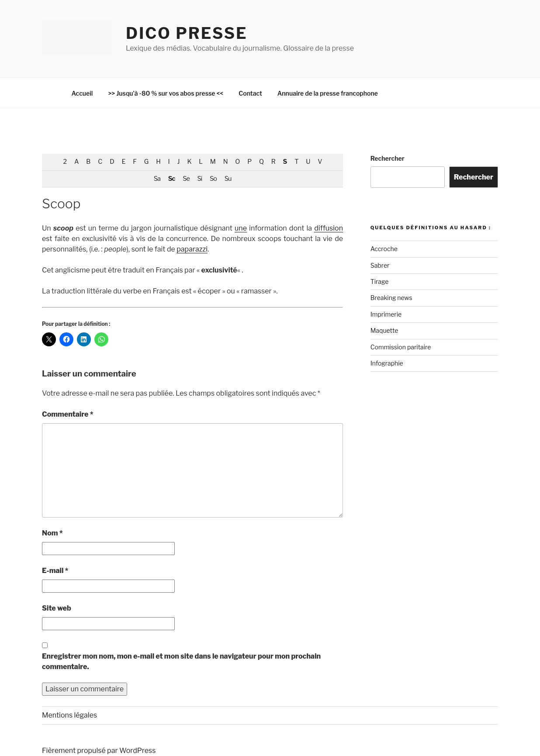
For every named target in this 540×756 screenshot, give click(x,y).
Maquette (384, 330)
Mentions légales (69, 715)
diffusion (329, 228)
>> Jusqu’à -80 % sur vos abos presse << (166, 93)
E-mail (55, 571)
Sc (172, 179)
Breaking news (391, 298)
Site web (57, 608)
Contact (250, 93)
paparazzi (192, 249)
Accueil (82, 93)
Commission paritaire (401, 347)
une (241, 228)
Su (228, 179)
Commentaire (68, 414)
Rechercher (388, 158)
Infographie (387, 363)
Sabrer (380, 265)
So (213, 179)
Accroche (384, 249)
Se (186, 179)
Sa (157, 179)
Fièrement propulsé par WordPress (99, 751)
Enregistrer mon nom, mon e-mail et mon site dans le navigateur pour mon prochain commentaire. (181, 661)
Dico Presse (187, 33)
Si (200, 179)
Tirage (380, 281)
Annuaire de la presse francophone (328, 93)
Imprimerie (386, 314)
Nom (52, 533)
